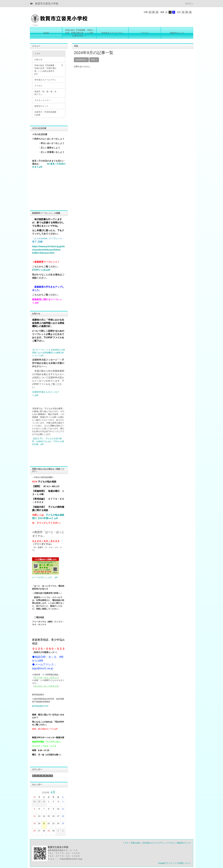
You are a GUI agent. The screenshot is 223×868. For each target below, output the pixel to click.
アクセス (171, 843)
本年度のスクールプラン (154, 843)
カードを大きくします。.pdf (45, 577)
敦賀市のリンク (184, 843)
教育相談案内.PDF (40, 706)
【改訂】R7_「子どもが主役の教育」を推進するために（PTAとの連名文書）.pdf (48, 441)
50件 (94, 60)
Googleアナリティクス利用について (175, 863)
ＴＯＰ (126, 843)
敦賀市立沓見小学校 (47, 4)
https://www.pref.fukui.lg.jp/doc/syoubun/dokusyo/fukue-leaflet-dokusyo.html (48, 250)
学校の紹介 (136, 843)
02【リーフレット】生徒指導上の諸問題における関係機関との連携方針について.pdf (48, 353)
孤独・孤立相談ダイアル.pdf (45, 729)
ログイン (189, 4)
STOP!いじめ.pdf (41, 270)
